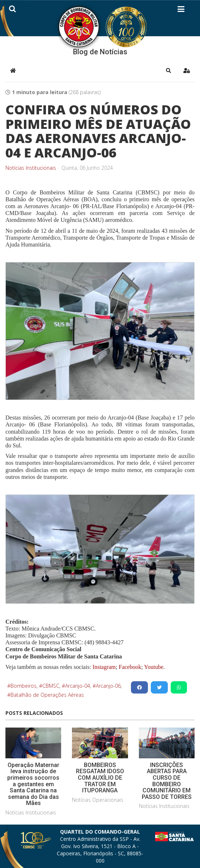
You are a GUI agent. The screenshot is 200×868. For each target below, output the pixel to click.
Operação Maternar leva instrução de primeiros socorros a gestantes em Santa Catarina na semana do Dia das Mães (33, 784)
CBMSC (51, 686)
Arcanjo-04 (78, 686)
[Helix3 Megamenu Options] (181, 10)
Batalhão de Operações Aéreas (47, 695)
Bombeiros (24, 686)
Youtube (153, 667)
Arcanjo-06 (108, 686)
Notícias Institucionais (31, 168)
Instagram (104, 667)
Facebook (130, 667)
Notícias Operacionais (98, 800)
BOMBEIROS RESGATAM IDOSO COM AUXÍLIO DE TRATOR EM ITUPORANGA (100, 778)
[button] (169, 71)
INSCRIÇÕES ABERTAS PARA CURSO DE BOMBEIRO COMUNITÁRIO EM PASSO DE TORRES (167, 781)
